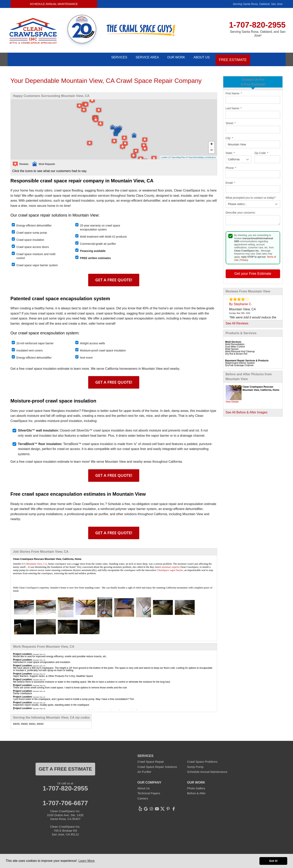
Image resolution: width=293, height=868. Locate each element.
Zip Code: (261, 150)
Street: (231, 120)
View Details (232, 399)
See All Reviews (237, 320)
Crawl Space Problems (202, 758)
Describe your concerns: (241, 210)
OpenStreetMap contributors (202, 154)
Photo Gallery (196, 785)
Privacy (244, 257)
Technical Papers (149, 790)
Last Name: (234, 105)
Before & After (196, 790)
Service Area (139, 58)
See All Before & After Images (247, 409)
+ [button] (211, 141)
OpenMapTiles (178, 154)
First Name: (234, 90)
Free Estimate (233, 58)
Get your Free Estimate (253, 270)
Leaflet (164, 154)
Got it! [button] (273, 861)
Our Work (172, 58)
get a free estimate (65, 766)
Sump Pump (195, 764)
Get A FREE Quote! (114, 277)
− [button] (211, 147)
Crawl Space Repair (151, 758)
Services (108, 58)
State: (230, 150)
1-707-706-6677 (65, 800)
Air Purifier (144, 769)
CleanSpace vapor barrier (170, 567)
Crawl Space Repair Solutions (157, 764)
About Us (201, 58)
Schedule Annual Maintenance (54, 4)
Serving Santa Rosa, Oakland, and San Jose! (258, 34)
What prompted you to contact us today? (251, 195)
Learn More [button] (87, 861)
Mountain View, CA (37, 561)
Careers (143, 795)
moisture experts (170, 564)
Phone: (231, 165)
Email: (230, 180)
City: (229, 135)
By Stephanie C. (241, 301)
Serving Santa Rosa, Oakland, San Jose (258, 4)
